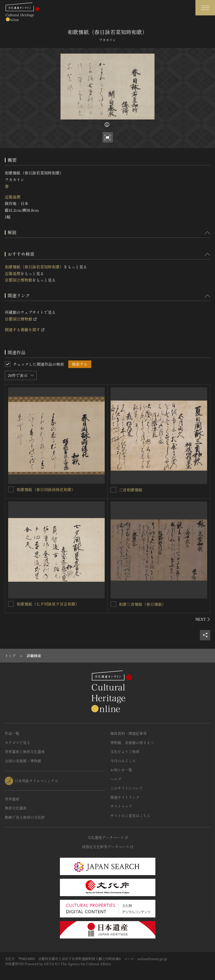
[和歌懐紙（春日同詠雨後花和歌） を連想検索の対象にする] (11, 489)
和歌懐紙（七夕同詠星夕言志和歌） (50, 604)
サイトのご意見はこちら (130, 815)
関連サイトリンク (125, 797)
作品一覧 (12, 733)
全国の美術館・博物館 (23, 761)
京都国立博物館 (18, 280)
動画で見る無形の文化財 (25, 817)
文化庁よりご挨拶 (125, 752)
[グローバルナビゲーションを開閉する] (205, 8)
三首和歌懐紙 (131, 490)
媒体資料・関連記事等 (128, 733)
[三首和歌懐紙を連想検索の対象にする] (113, 490)
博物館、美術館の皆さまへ (132, 743)
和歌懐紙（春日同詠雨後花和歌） (48, 489)
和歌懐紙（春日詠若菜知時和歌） (34, 267)
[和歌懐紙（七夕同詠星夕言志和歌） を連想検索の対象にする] (11, 604)
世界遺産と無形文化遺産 (25, 752)
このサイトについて (127, 788)
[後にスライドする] (203, 619)
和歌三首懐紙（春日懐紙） (142, 604)
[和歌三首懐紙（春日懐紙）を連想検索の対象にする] (113, 604)
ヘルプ (116, 779)
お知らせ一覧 (121, 770)
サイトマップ (121, 806)
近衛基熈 (13, 197)
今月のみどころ (123, 761)
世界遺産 (12, 799)
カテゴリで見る (17, 743)
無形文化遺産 (16, 808)
